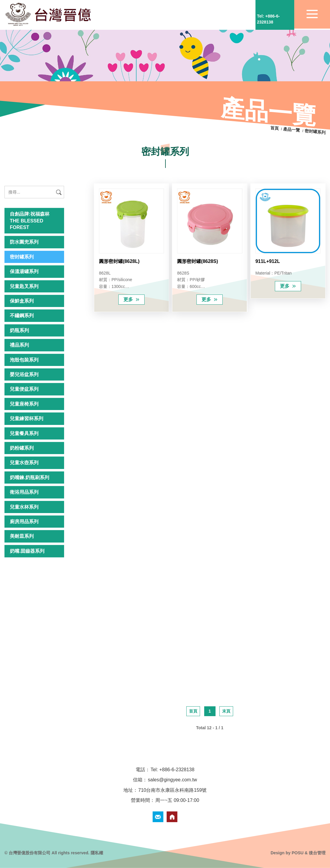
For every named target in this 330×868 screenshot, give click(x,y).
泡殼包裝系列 (24, 360)
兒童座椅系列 (24, 404)
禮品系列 (19, 345)
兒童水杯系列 (24, 507)
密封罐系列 (22, 257)
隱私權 (97, 853)
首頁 (275, 128)
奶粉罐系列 (22, 448)
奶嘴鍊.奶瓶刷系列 (30, 477)
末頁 (226, 711)
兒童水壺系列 (24, 463)
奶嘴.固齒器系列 (27, 551)
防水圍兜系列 (24, 242)
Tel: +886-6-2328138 (172, 770)
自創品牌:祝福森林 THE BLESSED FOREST (30, 221)
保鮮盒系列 (22, 301)
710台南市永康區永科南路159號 (172, 790)
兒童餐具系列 (24, 433)
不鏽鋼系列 (22, 315)
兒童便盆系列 (24, 389)
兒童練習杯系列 (27, 419)
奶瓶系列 (19, 330)
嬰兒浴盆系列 (24, 374)
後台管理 (317, 853)
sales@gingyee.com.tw (172, 780)
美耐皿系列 (22, 536)
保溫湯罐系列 (24, 271)
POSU (298, 853)
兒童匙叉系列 (24, 286)
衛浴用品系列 (24, 492)
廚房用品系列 (24, 522)
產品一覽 (292, 130)
